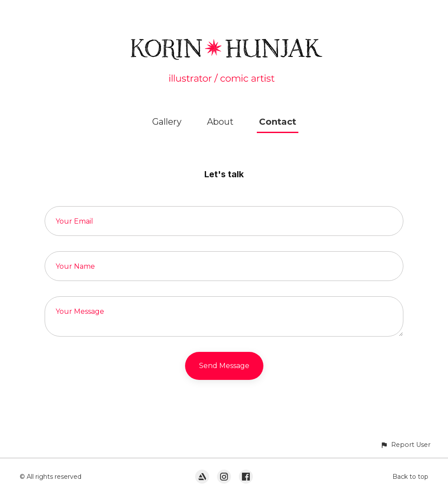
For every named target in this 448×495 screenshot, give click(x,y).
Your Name (75, 266)
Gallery (167, 122)
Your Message (80, 311)
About (220, 122)
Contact (278, 122)
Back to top (410, 477)
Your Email (74, 221)
